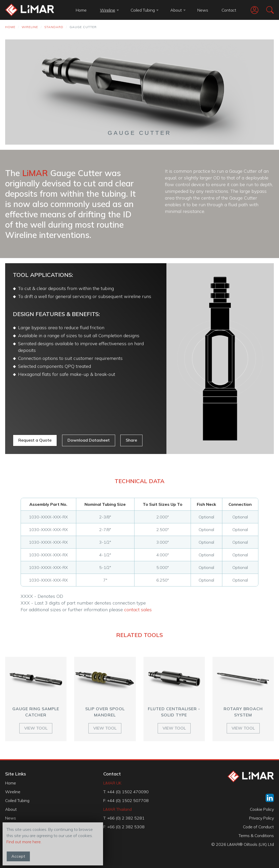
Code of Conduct (258, 827)
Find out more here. (24, 842)
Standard (54, 27)
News (203, 10)
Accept (18, 856)
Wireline (109, 10)
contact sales (138, 610)
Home (81, 10)
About (178, 10)
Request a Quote (35, 440)
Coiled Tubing (145, 10)
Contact (229, 10)
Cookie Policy (262, 809)
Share (131, 440)
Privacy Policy (261, 818)
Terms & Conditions (256, 836)
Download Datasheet (89, 440)
